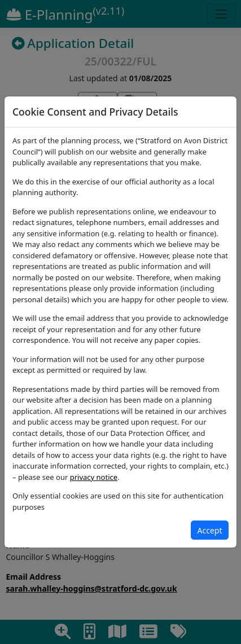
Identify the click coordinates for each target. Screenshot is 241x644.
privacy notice (94, 477)
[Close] (210, 530)
